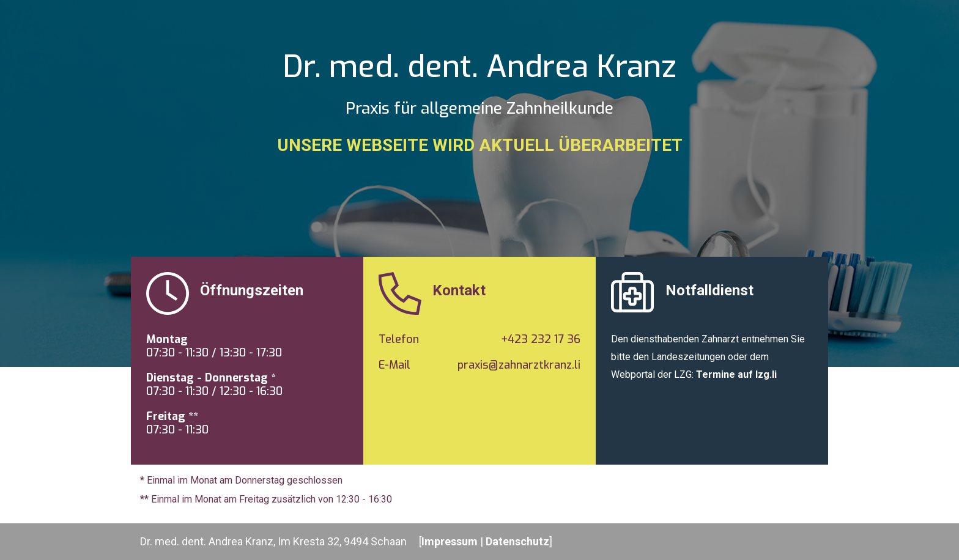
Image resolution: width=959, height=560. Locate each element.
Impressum (450, 541)
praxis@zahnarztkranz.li (519, 365)
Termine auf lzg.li (736, 374)
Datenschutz (517, 541)
